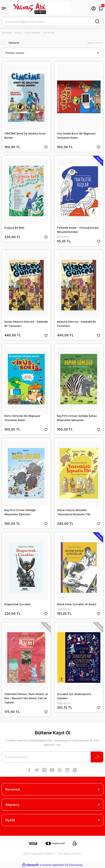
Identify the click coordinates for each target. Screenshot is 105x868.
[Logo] (40, 8)
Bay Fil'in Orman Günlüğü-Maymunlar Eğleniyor (21, 512)
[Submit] (97, 757)
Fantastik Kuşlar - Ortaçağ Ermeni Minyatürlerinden (78, 230)
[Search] (52, 21)
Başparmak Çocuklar (18, 604)
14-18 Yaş (49, 33)
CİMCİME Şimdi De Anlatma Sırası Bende (25, 136)
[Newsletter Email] (52, 757)
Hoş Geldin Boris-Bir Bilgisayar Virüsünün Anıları (76, 136)
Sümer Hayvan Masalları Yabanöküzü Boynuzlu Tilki (74, 512)
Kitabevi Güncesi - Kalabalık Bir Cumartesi (77, 324)
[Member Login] (94, 8)
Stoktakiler (14, 43)
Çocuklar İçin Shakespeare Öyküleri (74, 696)
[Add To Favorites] (46, 147)
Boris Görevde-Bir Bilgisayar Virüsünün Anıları (22, 418)
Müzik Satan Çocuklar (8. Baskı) (77, 604)
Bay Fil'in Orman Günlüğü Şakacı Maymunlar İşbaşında (77, 418)
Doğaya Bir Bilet (14, 228)
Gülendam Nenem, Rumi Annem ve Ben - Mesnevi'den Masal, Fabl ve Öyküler (26, 698)
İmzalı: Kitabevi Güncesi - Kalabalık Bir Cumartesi (26, 324)
